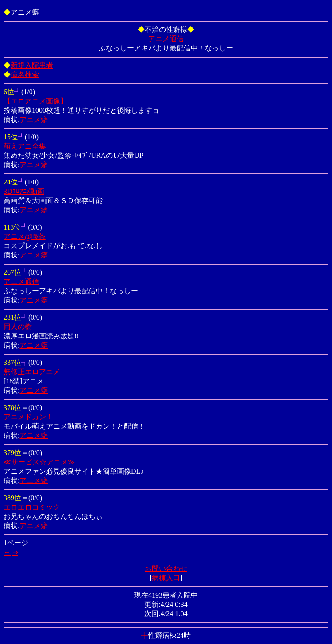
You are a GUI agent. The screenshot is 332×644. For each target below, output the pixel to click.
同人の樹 (18, 327)
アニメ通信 (166, 39)
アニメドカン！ (28, 417)
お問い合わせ (166, 569)
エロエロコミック (32, 507)
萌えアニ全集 (25, 146)
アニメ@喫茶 (25, 236)
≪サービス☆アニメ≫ (39, 462)
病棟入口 (166, 578)
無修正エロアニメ (32, 372)
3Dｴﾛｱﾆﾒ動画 (24, 191)
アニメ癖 (34, 120)
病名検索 (25, 75)
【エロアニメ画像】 (35, 101)
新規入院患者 (32, 65)
